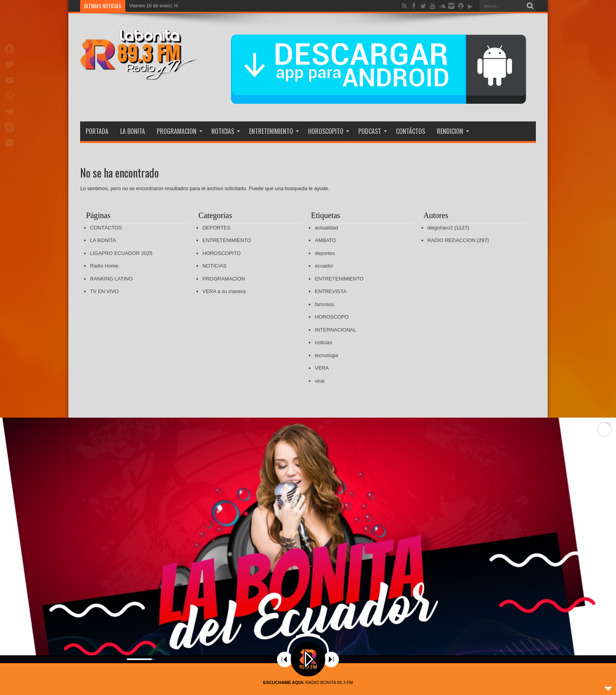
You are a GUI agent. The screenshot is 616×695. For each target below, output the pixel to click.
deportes (325, 253)
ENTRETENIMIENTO (274, 131)
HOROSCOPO (332, 317)
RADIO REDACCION (452, 240)
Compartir (14, 159)
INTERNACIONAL (335, 330)
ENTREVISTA (331, 291)
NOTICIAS (226, 131)
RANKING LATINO (111, 279)
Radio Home (104, 266)
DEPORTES (216, 228)
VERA (322, 368)
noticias (323, 342)
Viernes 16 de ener (149, 6)
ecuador (324, 266)
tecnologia (326, 355)
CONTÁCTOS (411, 131)
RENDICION (453, 131)
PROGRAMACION (180, 131)
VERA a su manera (224, 291)
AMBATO (325, 240)
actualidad (326, 228)
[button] (604, 535)
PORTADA (97, 131)
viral (319, 381)
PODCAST (373, 131)
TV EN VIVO (104, 291)
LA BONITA (133, 131)
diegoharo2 (440, 228)
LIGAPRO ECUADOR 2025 (121, 253)
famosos (324, 304)
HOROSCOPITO (329, 131)
